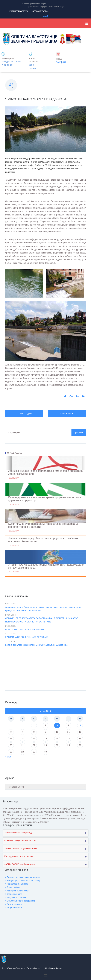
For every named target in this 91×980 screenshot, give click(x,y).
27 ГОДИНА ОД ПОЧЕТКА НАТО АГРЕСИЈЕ (27, 637)
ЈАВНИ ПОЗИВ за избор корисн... (20, 864)
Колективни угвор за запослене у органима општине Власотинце (36, 645)
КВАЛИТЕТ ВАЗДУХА (19, 11)
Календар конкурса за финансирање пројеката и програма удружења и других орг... (45, 499)
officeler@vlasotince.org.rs (34, 4)
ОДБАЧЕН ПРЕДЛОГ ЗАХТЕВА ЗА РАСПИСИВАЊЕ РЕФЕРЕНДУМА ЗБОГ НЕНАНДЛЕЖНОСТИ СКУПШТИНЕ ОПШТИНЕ (42, 620)
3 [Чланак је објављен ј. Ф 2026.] (57, 725)
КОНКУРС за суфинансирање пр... (21, 841)
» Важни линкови (13, 904)
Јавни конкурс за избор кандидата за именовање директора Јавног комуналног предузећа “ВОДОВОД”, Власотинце (43, 609)
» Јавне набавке (13, 887)
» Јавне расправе (14, 894)
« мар (8, 757)
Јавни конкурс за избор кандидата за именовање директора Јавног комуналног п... (46, 472)
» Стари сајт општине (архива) (20, 901)
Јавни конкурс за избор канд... (19, 833)
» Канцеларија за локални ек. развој (23, 881)
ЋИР (58, 62)
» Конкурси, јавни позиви (17, 891)
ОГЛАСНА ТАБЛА (40, 11)
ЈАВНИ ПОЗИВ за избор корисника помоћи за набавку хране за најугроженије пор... (46, 566)
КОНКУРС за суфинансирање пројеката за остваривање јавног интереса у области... (43, 525)
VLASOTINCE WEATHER (46, 672)
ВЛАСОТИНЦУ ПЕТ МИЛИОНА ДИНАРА (25, 629)
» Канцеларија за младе (17, 884)
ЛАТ (64, 62)
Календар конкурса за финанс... (20, 856)
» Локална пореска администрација (22, 877)
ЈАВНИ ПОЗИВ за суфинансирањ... (21, 849)
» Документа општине (16, 898)
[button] (87, 23)
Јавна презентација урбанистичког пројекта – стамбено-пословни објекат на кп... (43, 540)
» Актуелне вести (14, 908)
